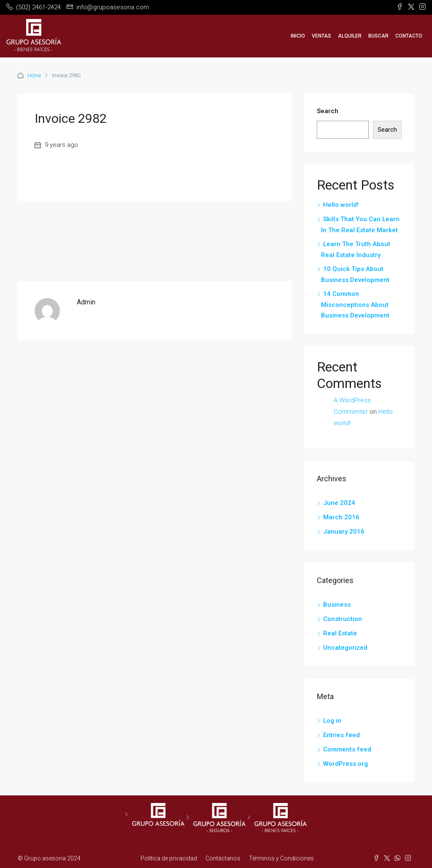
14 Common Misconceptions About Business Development (355, 305)
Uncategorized (345, 648)
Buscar (378, 36)
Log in (332, 721)
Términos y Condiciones (281, 858)
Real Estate (340, 633)
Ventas (321, 36)
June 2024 (339, 503)
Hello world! (341, 205)
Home (34, 75)
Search (328, 111)
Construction (343, 619)
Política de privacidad (169, 858)
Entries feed (342, 735)
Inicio (298, 36)
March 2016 (341, 517)
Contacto (409, 36)
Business (337, 605)
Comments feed (347, 749)
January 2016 (344, 532)
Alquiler (350, 36)
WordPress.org (346, 764)
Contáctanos (223, 858)
